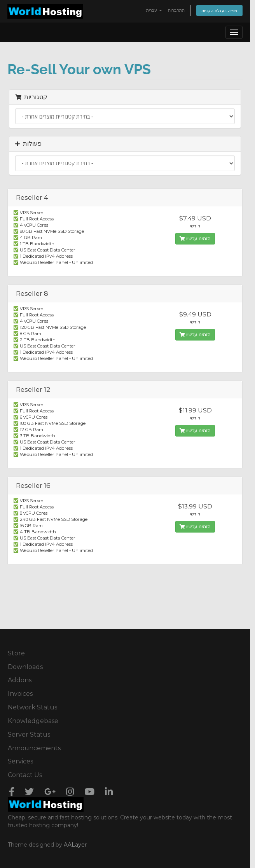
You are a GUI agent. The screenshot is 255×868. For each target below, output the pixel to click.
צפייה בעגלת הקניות (219, 10)
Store (16, 653)
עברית (154, 10)
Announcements (34, 748)
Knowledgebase (33, 721)
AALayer (75, 845)
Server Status (29, 734)
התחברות (176, 10)
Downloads (25, 667)
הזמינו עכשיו (195, 238)
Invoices (20, 694)
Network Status (32, 707)
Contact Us (25, 775)
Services (20, 761)
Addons (20, 680)
